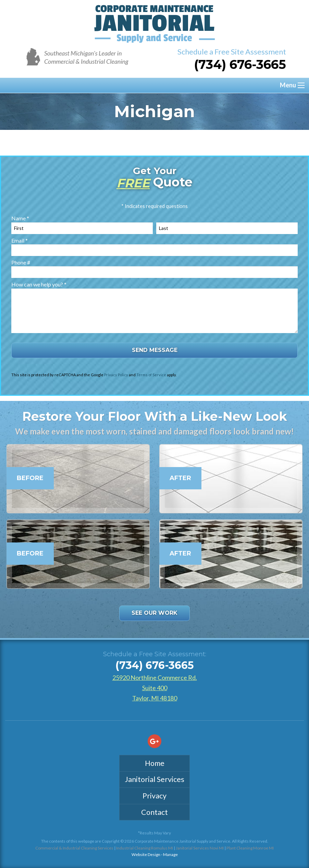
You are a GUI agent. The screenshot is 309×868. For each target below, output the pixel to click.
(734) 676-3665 (240, 64)
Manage (170, 854)
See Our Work (154, 613)
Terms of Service (151, 375)
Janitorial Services (154, 779)
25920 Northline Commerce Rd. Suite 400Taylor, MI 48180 (155, 688)
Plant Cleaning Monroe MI (250, 848)
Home (155, 763)
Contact (154, 812)
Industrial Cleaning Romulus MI (145, 848)
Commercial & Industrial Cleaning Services (74, 848)
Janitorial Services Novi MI (200, 848)
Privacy (154, 796)
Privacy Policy (116, 375)
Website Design (146, 854)
